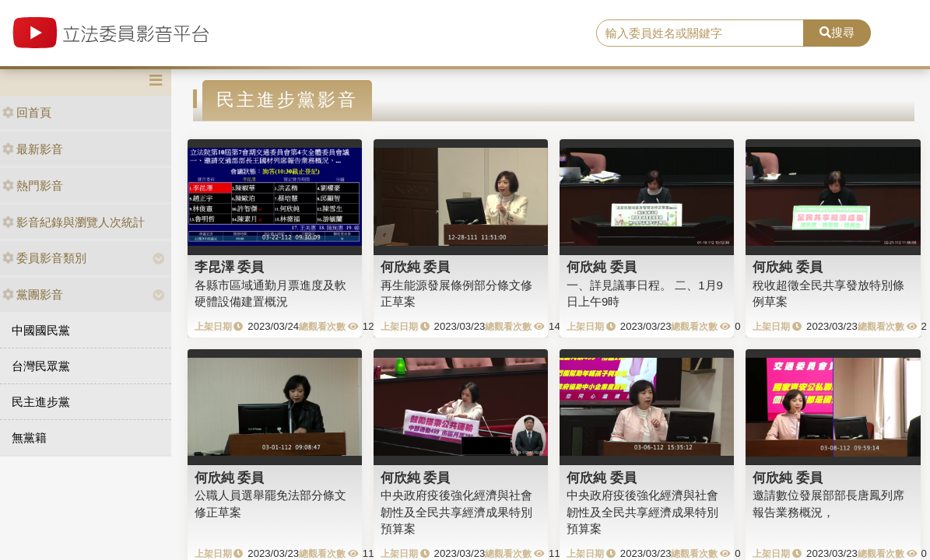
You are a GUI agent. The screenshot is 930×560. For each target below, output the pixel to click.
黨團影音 (33, 294)
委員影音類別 (44, 258)
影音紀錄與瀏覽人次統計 (74, 222)
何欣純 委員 (416, 267)
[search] (700, 33)
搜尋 (837, 32)
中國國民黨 (41, 330)
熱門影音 (33, 185)
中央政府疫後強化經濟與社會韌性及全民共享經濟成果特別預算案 (456, 512)
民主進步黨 (41, 402)
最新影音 (33, 149)
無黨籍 (29, 437)
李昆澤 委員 (230, 267)
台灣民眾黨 (41, 366)
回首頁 (27, 112)
